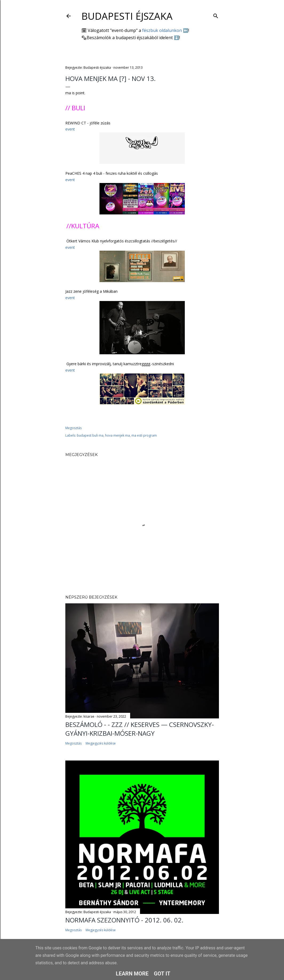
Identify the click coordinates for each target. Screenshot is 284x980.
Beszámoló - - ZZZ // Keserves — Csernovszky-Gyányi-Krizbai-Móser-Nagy (140, 729)
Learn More (132, 974)
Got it (162, 974)
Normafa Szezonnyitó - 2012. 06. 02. (124, 920)
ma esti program (144, 435)
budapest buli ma (90, 435)
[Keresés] (216, 15)
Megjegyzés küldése (101, 743)
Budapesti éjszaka (127, 16)
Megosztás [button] (73, 428)
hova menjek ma (117, 435)
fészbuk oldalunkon (162, 30)
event (70, 129)
